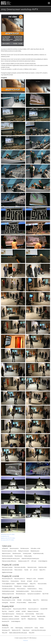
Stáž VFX (23, 619)
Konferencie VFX (29, 628)
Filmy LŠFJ (5, 633)
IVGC (12, 628)
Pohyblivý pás (18, 586)
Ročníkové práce (25, 548)
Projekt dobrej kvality (38, 553)
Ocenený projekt (27, 553)
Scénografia (5, 603)
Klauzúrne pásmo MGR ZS (20, 609)
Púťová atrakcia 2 (21, 589)
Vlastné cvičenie (32, 603)
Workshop (41, 619)
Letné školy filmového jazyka (39, 630)
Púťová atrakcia (18, 570)
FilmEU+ (42, 628)
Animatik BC (41, 579)
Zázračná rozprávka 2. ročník (9, 551)
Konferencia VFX (5, 536)
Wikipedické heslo (32, 619)
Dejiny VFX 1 (42, 570)
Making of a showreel (23, 551)
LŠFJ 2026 (34, 561)
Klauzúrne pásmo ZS (7, 579)
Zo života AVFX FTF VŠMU (7, 540)
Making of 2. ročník (31, 579)
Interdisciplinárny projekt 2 (23, 591)
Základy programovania (8, 594)
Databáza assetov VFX (24, 561)
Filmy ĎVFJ (32, 633)
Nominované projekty (7, 556)
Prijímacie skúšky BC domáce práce (11, 559)
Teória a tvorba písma (36, 591)
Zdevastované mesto (7, 570)
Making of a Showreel (33, 611)
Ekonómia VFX (6, 621)
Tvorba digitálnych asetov (8, 584)
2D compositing (27, 600)
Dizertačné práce (17, 553)
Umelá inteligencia (43, 561)
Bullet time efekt (43, 567)
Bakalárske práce (35, 551)
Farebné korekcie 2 (32, 589)
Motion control (40, 614)
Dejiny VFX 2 (36, 600)
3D (31, 570)
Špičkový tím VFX (16, 630)
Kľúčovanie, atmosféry (20, 567)
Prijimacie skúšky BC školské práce (30, 559)
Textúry (41, 589)
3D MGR (24, 611)
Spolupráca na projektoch (34, 594)
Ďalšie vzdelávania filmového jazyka (18, 633)
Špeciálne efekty (41, 616)
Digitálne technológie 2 (22, 584)
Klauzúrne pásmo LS (20, 579)
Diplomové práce (6, 553)
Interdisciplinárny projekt (8, 591)
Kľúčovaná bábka (42, 584)
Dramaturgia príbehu (7, 586)
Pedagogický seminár (7, 616)
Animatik (19, 600)
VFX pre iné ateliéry (21, 603)
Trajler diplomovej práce (8, 614)
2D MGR (18, 611)
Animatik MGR (44, 609)
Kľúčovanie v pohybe (7, 567)
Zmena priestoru (15, 581)
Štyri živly (4, 611)
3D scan (35, 570)
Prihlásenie (25, 640)
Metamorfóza (5, 581)
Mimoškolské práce (21, 594)
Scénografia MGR (25, 616)
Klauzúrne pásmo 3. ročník (9, 600)
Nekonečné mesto (32, 567)
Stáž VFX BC (45, 594)
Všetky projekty (28, 556)
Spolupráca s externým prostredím (11, 619)
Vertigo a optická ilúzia (29, 586)
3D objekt (29, 581)
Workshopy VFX (6, 630)
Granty (36, 628)
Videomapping (19, 628)
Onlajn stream (26, 630)
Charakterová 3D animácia (8, 589)
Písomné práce (18, 556)
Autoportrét (5, 548)
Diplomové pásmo (7, 609)
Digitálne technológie (7, 572)
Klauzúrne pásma (14, 548)
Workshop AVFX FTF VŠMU (8, 534)
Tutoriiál (26, 570)
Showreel (12, 603)
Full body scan (20, 614)
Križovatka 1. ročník (35, 548)
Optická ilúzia (44, 600)
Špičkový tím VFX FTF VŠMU (8, 538)
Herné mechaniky (30, 614)
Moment (23, 581)
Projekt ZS (11, 611)
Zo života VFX (5, 628)
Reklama (17, 616)
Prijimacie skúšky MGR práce (9, 561)
